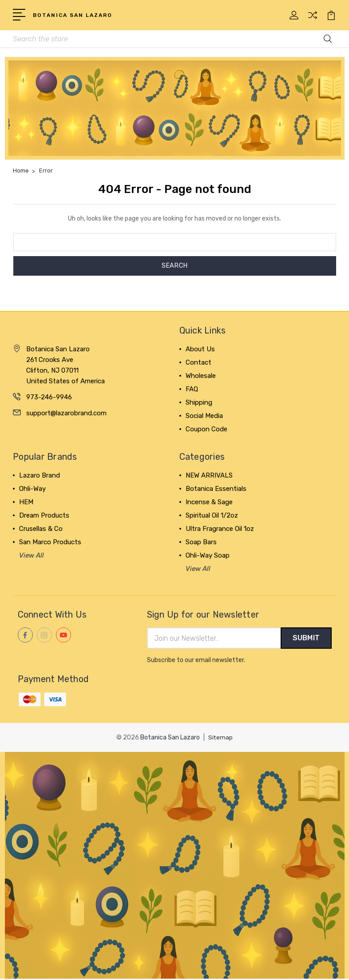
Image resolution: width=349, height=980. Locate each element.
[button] (175, 109)
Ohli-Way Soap (208, 556)
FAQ (192, 390)
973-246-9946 (49, 398)
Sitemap (221, 739)
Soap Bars (201, 543)
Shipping (199, 403)
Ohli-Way (32, 490)
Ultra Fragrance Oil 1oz (220, 530)
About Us (200, 350)
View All (32, 556)
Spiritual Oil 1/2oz (212, 516)
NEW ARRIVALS (209, 476)
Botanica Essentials (216, 490)
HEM (26, 503)
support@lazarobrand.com (66, 414)
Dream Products (44, 516)
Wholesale (201, 377)
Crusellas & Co (41, 530)
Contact (198, 363)
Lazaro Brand (40, 476)
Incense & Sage (209, 503)
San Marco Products (50, 543)
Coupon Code (206, 430)
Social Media (204, 417)
